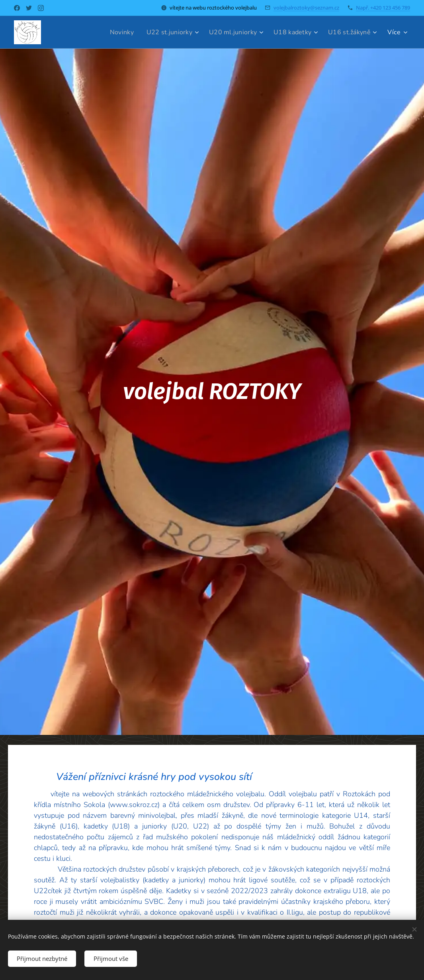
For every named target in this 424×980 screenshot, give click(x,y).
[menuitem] (112, 32)
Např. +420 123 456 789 (383, 8)
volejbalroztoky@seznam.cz (306, 8)
